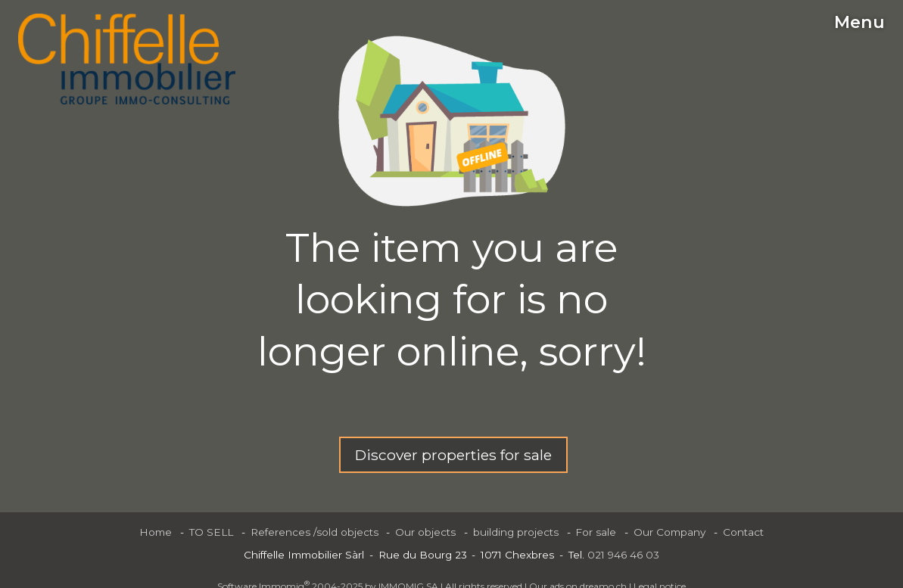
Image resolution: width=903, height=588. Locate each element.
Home (156, 532)
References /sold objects (314, 532)
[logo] (127, 59)
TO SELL (211, 532)
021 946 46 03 (623, 555)
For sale (596, 532)
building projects (516, 532)
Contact (743, 532)
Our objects (425, 532)
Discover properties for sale (453, 455)
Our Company (669, 532)
